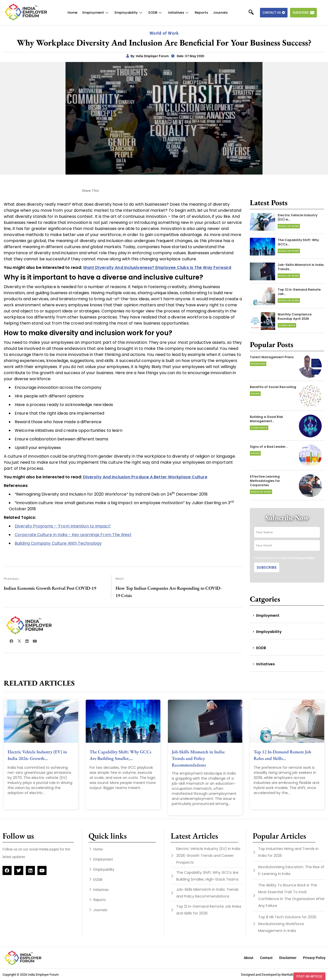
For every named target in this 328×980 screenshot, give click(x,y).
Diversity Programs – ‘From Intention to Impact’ (63, 526)
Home (72, 13)
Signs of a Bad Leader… (269, 447)
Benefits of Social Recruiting (273, 387)
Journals (220, 13)
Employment (96, 13)
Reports (201, 13)
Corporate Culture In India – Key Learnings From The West (73, 535)
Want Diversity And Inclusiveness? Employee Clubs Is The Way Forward (157, 268)
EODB (156, 13)
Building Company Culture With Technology (58, 543)
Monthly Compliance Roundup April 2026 (295, 316)
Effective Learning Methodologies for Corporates (265, 481)
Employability (129, 13)
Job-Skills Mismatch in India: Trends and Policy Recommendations (199, 758)
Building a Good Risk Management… (266, 419)
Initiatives (179, 13)
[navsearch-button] (254, 13)
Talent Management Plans (272, 357)
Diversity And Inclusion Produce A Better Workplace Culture (145, 477)
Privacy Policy (304, 558)
